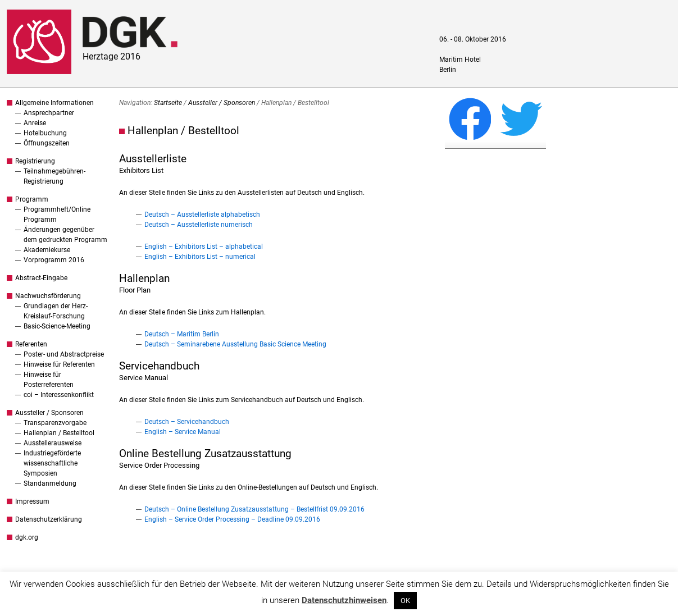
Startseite (168, 103)
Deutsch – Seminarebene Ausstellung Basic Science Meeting (235, 344)
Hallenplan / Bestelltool (59, 433)
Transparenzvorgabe (55, 423)
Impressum (32, 501)
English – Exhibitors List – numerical (200, 257)
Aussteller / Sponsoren (49, 413)
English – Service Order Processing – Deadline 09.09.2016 (232, 519)
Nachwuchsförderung (48, 296)
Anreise (35, 123)
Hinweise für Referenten (59, 364)
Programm (32, 199)
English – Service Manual (183, 432)
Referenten (31, 344)
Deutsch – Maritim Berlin (182, 334)
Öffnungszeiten (47, 143)
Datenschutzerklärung (49, 519)
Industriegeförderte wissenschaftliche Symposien (52, 463)
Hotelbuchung (45, 133)
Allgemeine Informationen (54, 103)
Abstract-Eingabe (41, 278)
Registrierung (35, 161)
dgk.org (27, 537)
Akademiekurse (47, 250)
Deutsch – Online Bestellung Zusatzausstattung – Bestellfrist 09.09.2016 (254, 509)
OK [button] (405, 601)
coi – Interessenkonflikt (59, 395)
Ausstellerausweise (53, 443)
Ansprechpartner (49, 113)
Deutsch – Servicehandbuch (187, 422)
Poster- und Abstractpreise (64, 354)
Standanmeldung (50, 483)
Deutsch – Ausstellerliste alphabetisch (202, 215)
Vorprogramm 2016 (54, 260)
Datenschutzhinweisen (344, 600)
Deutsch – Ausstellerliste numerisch (199, 225)
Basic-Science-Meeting (57, 326)
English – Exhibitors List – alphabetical (204, 247)
